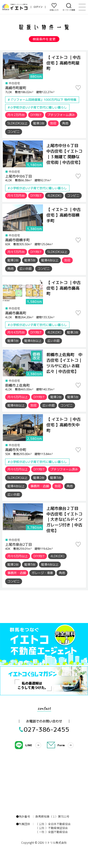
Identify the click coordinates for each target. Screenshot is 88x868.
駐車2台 (39, 123)
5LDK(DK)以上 (17, 123)
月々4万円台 (16, 332)
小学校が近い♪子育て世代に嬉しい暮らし (38, 107)
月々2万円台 (16, 115)
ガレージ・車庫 (42, 573)
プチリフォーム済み (61, 115)
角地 (65, 123)
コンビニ (14, 132)
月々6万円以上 (18, 397)
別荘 (53, 123)
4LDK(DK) (54, 196)
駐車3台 (30, 260)
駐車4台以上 (50, 260)
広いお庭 (26, 269)
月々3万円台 (16, 196)
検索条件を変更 (44, 39)
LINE (29, 745)
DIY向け (36, 115)
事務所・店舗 (40, 486)
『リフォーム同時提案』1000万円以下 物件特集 (43, 100)
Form (61, 745)
